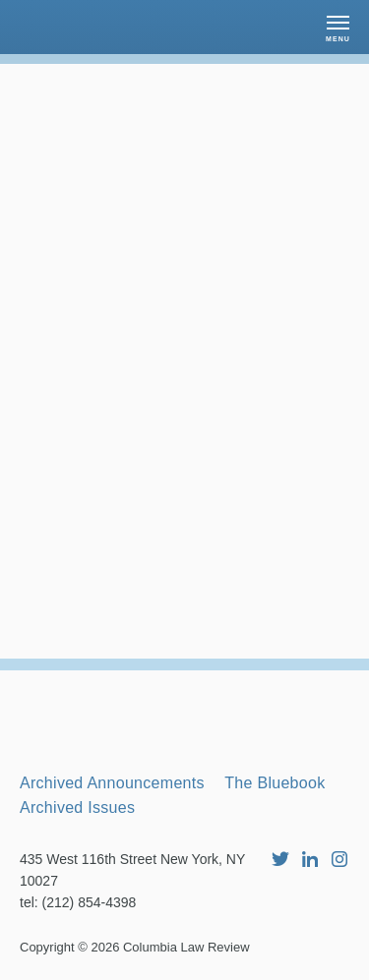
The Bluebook (275, 783)
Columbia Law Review (186, 947)
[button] (338, 27)
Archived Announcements (112, 783)
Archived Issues (77, 807)
